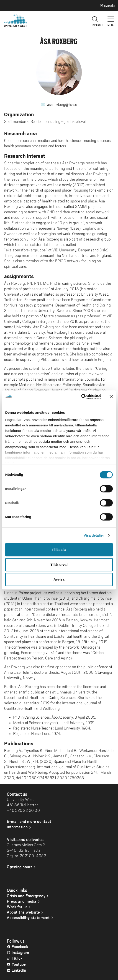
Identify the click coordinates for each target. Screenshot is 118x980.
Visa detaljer (94, 535)
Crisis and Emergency (26, 896)
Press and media (22, 901)
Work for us (17, 907)
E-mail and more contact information (29, 824)
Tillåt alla (59, 550)
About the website (23, 912)
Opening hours (20, 867)
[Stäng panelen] (111, 397)
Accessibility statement (28, 917)
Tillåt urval (59, 565)
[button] (111, 17)
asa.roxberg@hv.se (62, 105)
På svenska (108, 6)
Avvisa (59, 579)
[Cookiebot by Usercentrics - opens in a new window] (81, 397)
